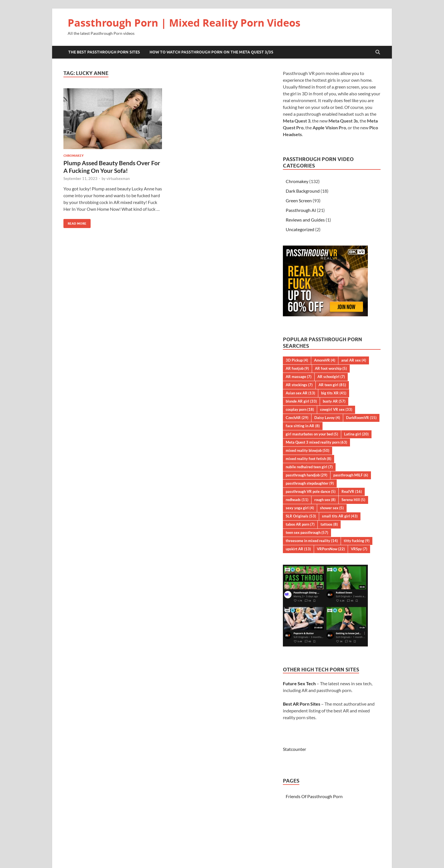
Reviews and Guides (305, 220)
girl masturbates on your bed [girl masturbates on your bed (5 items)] (312, 434)
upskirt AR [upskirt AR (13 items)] (298, 549)
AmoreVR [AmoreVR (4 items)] (325, 360)
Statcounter (294, 749)
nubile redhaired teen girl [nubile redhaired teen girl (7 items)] (309, 467)
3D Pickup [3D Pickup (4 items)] (297, 360)
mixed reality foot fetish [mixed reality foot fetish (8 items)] (309, 459)
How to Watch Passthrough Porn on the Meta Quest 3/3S (211, 52)
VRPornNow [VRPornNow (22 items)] (331, 549)
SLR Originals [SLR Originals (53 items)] (301, 516)
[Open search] (378, 52)
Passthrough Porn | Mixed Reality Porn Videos (184, 23)
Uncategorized (300, 229)
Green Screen (299, 200)
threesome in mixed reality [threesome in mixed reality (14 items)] (312, 541)
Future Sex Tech (299, 683)
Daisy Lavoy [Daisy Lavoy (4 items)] (327, 418)
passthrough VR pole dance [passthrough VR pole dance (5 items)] (311, 491)
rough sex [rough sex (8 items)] (325, 500)
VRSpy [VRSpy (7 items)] (359, 549)
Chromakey (73, 156)
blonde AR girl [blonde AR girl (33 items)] (301, 401)
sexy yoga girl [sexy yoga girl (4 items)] (300, 508)
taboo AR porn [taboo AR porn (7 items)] (300, 524)
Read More (75, 222)
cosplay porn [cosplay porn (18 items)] (300, 409)
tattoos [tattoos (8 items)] (329, 524)
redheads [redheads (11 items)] (297, 500)
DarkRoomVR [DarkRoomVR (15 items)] (361, 418)
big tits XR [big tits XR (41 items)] (334, 393)
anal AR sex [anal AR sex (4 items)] (354, 360)
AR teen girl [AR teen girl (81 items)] (332, 385)
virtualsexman (118, 179)
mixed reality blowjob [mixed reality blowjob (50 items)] (308, 450)
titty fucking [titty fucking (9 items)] (357, 541)
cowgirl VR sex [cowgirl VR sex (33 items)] (336, 409)
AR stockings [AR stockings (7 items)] (299, 385)
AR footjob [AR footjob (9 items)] (297, 368)
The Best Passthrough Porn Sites (104, 52)
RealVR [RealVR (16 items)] (352, 491)
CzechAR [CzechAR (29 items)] (297, 418)
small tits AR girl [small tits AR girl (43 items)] (340, 516)
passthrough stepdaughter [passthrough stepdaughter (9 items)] (310, 483)
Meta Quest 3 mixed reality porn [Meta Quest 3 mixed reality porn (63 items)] (316, 442)
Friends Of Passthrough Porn (314, 796)
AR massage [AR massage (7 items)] (299, 377)
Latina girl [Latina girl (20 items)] (356, 434)
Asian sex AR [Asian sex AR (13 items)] (300, 393)
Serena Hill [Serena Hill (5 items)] (353, 500)
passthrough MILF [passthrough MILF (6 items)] (351, 475)
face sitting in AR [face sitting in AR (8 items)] (303, 426)
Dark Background (303, 191)
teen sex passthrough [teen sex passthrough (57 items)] (307, 532)
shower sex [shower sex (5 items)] (332, 508)
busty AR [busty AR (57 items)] (334, 401)
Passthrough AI (301, 210)
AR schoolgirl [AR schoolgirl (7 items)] (331, 377)
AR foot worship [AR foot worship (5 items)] (331, 368)
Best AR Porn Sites (302, 704)
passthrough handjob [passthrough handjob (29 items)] (307, 475)
